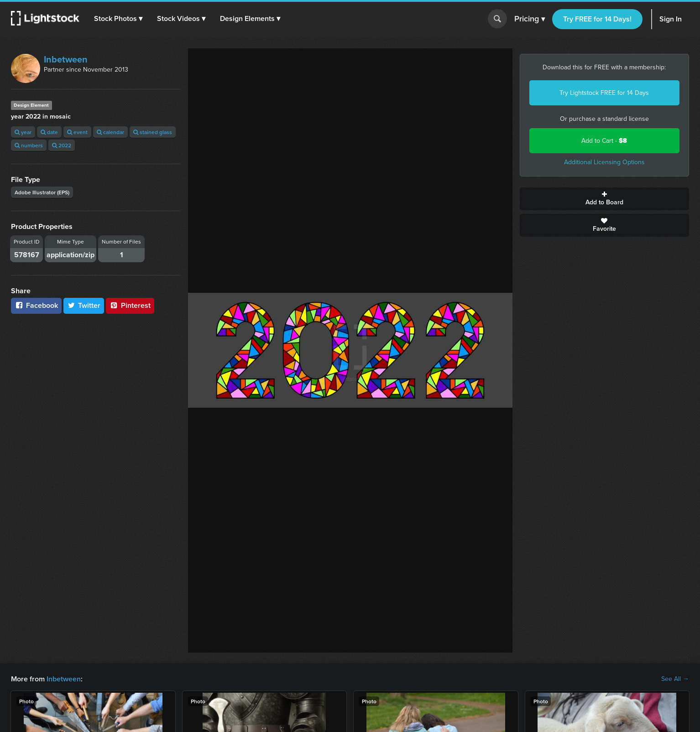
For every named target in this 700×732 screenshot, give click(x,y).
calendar (110, 132)
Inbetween (66, 59)
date (49, 132)
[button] (118, 19)
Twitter (84, 305)
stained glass (153, 132)
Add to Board (605, 199)
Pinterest (130, 305)
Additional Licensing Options (604, 162)
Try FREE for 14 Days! (597, 19)
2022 (62, 145)
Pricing (530, 19)
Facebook (36, 305)
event (77, 132)
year (23, 132)
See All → (675, 679)
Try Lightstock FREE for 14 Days (604, 93)
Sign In (671, 19)
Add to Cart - (604, 141)
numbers (29, 145)
